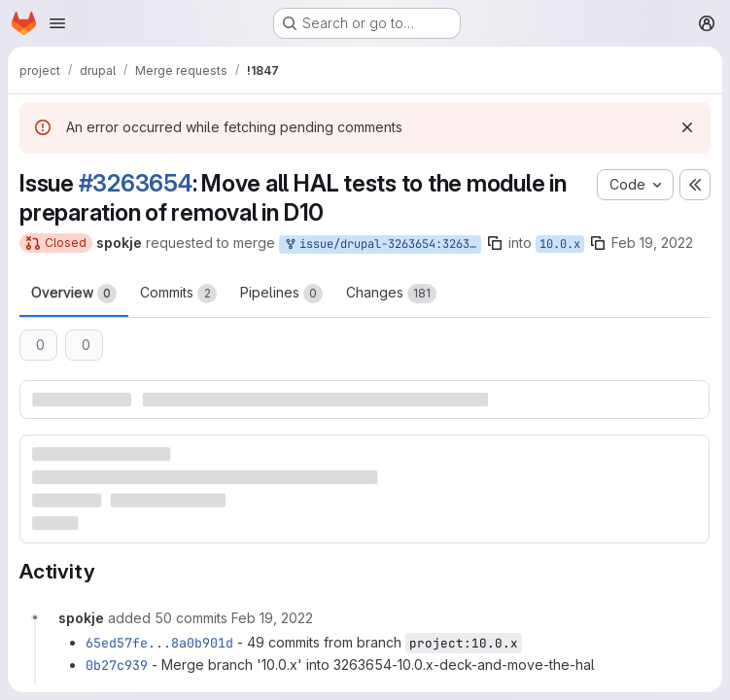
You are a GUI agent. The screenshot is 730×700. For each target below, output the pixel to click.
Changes (391, 294)
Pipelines (281, 294)
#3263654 (136, 183)
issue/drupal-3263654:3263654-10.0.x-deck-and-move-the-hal (382, 245)
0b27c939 (117, 665)
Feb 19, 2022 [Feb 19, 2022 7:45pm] (652, 243)
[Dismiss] (687, 127)
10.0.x (560, 244)
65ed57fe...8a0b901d (159, 643)
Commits (178, 294)
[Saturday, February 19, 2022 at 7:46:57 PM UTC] (272, 618)
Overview (74, 294)
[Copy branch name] (495, 243)
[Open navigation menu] (57, 23)
